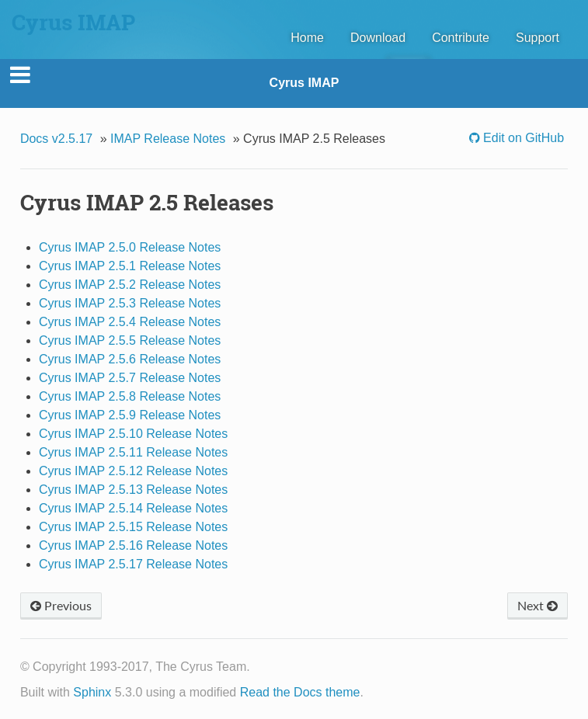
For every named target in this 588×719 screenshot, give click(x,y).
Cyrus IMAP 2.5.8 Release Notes (130, 396)
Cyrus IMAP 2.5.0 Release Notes (130, 247)
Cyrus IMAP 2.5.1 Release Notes (130, 266)
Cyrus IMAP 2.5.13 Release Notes (133, 490)
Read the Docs (281, 692)
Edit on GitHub (522, 138)
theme (343, 692)
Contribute (461, 38)
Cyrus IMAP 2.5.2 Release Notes (130, 285)
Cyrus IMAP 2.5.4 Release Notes (130, 322)
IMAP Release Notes (168, 139)
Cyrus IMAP (304, 83)
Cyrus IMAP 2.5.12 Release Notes (133, 471)
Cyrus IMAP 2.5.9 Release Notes (130, 415)
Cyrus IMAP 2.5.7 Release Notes (130, 378)
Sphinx (92, 692)
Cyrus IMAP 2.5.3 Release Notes (130, 303)
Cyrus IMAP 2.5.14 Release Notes (133, 508)
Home (307, 38)
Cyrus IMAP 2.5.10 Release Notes (133, 434)
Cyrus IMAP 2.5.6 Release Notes (130, 359)
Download (378, 38)
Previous (61, 605)
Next (538, 605)
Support (538, 38)
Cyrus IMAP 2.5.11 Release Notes (133, 452)
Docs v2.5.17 (56, 139)
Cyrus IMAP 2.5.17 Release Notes (133, 564)
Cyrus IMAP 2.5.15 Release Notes (133, 527)
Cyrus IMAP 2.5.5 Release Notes (130, 340)
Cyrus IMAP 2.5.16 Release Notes (133, 545)
